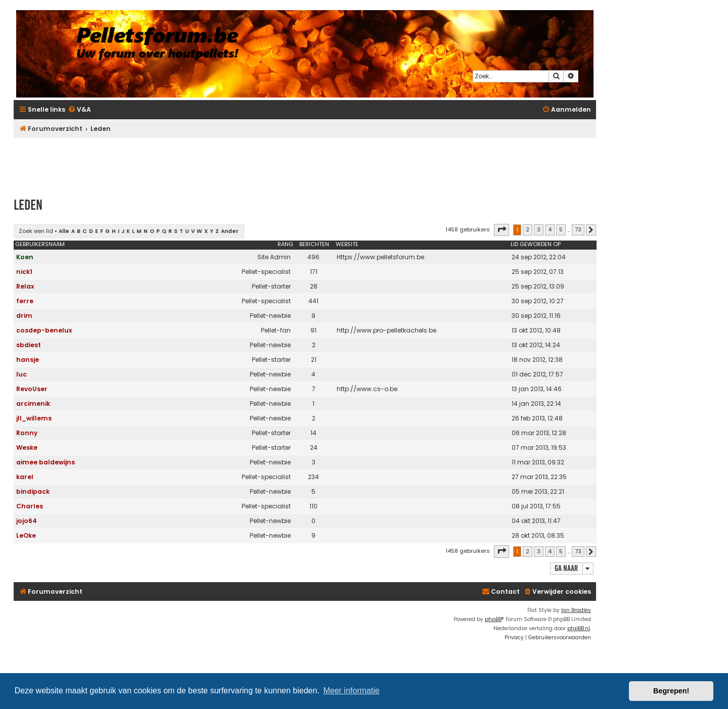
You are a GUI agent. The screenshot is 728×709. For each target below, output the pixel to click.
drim (24, 316)
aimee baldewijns (45, 462)
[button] (502, 230)
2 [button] (528, 229)
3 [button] (539, 229)
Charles (30, 506)
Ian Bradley (576, 610)
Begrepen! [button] (671, 691)
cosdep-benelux (44, 330)
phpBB (493, 619)
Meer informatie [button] (351, 691)
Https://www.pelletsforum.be (380, 257)
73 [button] (578, 229)
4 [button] (550, 229)
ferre (25, 301)
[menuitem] (79, 110)
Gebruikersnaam (40, 244)
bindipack (33, 491)
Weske (27, 447)
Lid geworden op (536, 244)
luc (21, 374)
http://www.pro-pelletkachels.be (386, 330)
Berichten (314, 244)
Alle (64, 231)
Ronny (27, 433)
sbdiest (29, 345)
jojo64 (27, 521)
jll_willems (34, 418)
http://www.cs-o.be (367, 389)
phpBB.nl (579, 628)
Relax (25, 286)
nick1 (24, 272)
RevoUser (32, 389)
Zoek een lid (36, 231)
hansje (28, 360)
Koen (25, 257)
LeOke (26, 535)
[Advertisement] (305, 163)
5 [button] (561, 229)
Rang (285, 244)
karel (25, 477)
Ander (230, 231)
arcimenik (33, 404)
